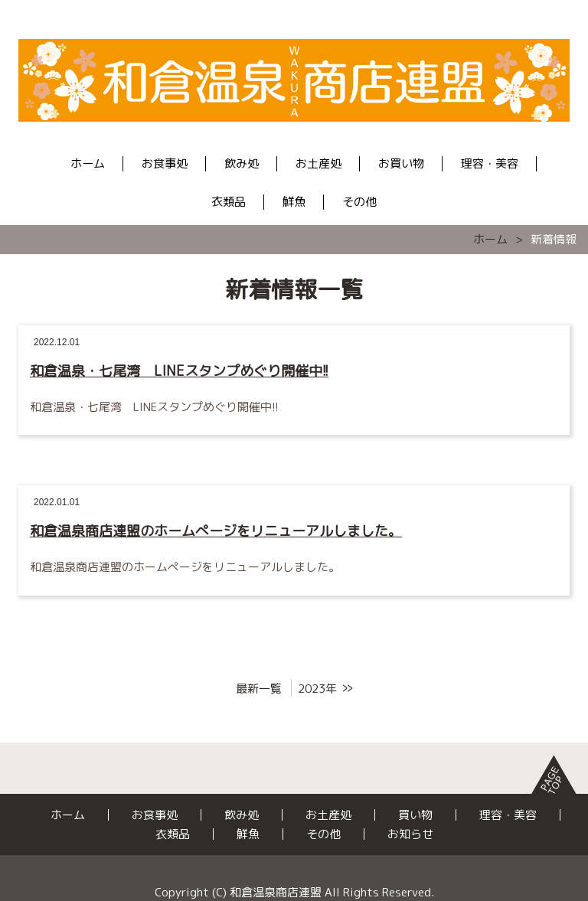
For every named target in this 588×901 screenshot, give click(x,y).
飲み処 (242, 163)
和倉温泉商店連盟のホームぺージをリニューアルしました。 (216, 531)
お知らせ (410, 834)
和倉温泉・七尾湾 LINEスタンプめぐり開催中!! (179, 371)
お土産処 (318, 163)
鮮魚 (294, 202)
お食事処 (165, 163)
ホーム (88, 163)
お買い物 (401, 163)
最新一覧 (259, 689)
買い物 (415, 815)
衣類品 (229, 202)
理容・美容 (490, 163)
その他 (359, 202)
